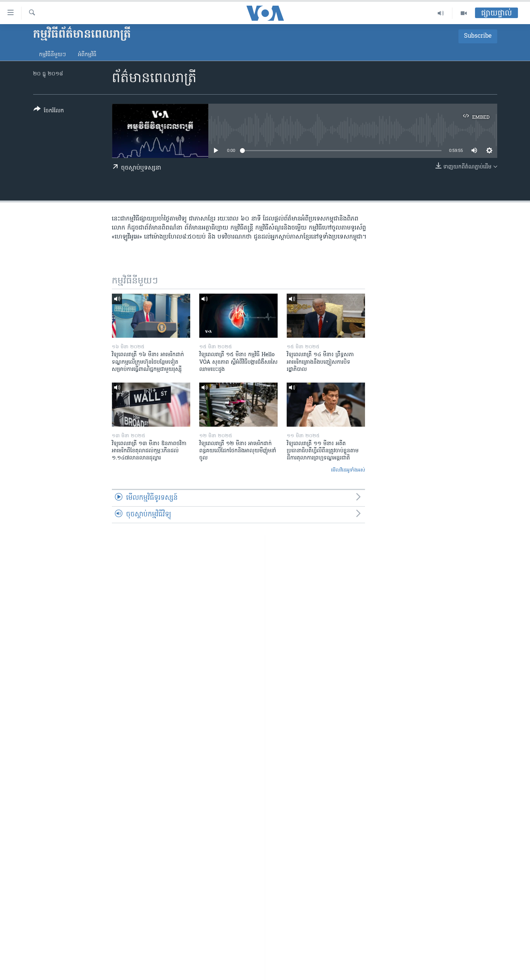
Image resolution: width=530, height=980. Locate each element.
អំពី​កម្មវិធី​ (87, 55)
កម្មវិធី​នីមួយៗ (53, 55)
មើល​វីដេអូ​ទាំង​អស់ (348, 470)
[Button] (49, 111)
